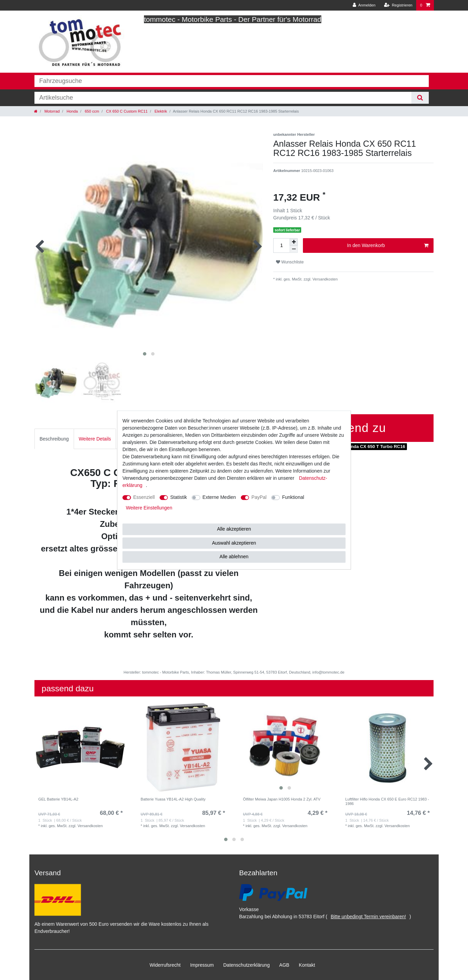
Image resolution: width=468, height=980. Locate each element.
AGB (284, 965)
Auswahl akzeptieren (234, 543)
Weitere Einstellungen (149, 508)
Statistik (179, 497)
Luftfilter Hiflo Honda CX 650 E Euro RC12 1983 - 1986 (387, 801)
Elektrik (160, 111)
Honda (72, 111)
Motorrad (52, 111)
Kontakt (307, 965)
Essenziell (144, 497)
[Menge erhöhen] (294, 242)
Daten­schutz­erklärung (247, 965)
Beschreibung (54, 439)
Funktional (293, 497)
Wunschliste (290, 262)
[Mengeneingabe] (281, 246)
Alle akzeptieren (234, 529)
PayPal (259, 497)
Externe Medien (219, 497)
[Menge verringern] (294, 249)
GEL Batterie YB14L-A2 (58, 799)
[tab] (54, 439)
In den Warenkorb (388, 246)
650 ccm (91, 111)
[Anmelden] (364, 5)
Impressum (202, 965)
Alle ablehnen (234, 557)
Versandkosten (325, 279)
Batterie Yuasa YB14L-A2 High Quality (173, 799)
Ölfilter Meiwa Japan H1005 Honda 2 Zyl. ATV (282, 799)
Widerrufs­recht (165, 965)
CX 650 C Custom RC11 (126, 111)
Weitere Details (95, 439)
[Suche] (420, 98)
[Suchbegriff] (223, 98)
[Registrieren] (398, 5)
